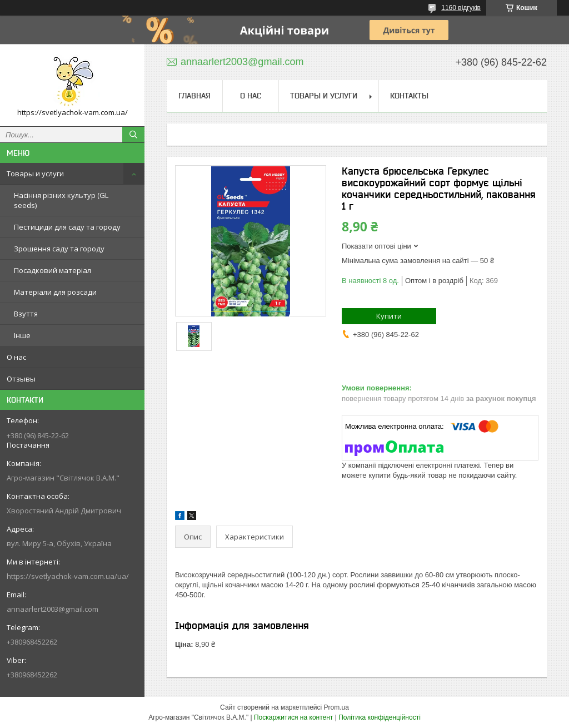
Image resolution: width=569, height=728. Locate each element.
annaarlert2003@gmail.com (53, 609)
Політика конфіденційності (380, 717)
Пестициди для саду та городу (67, 227)
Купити (389, 316)
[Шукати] (133, 135)
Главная (194, 96)
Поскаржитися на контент (293, 717)
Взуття (26, 314)
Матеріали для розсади (55, 292)
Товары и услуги (35, 174)
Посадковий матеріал (53, 270)
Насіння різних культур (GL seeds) (61, 200)
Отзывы (21, 379)
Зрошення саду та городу (59, 249)
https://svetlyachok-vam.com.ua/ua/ (68, 576)
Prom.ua (336, 707)
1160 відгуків (461, 8)
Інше (22, 335)
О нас (16, 357)
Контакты (409, 96)
